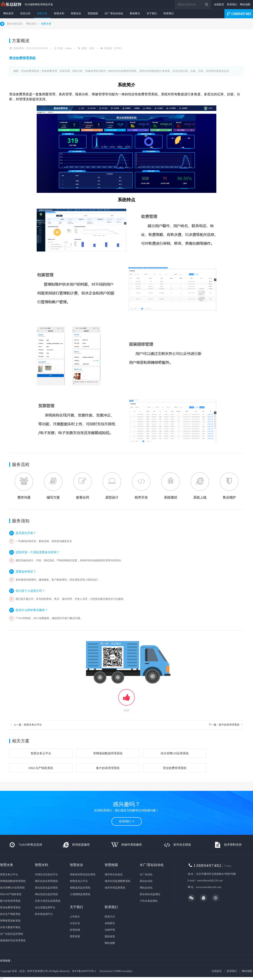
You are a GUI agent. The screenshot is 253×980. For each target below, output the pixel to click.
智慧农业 (76, 13)
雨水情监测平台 (44, 914)
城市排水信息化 (114, 875)
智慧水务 (42, 13)
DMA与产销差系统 (41, 768)
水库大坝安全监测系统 (48, 901)
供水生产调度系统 (10, 914)
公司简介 (75, 917)
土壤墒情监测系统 (80, 894)
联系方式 (110, 917)
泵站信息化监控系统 (46, 888)
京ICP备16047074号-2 (84, 971)
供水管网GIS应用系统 (175, 753)
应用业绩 (75, 930)
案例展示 (135, 13)
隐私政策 (110, 936)
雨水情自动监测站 (150, 894)
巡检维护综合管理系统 (13, 940)
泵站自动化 (146, 881)
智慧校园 (93, 13)
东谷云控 (25, 13)
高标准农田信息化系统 (83, 875)
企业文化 (75, 923)
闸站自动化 (146, 888)
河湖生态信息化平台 (46, 875)
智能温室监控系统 (80, 888)
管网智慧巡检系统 (10, 921)
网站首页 (8, 13)
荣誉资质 (75, 936)
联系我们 (232, 4)
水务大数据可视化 (10, 927)
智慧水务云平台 (41, 753)
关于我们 (152, 13)
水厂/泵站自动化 (114, 13)
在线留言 (219, 4)
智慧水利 (59, 13)
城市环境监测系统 (115, 888)
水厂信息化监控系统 (12, 934)
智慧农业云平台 (79, 881)
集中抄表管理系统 (108, 768)
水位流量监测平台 (45, 907)
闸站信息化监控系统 (46, 894)
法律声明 (110, 930)
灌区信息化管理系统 (46, 881)
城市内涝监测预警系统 (118, 881)
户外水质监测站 (149, 901)
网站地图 (245, 4)
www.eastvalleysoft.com (209, 887)
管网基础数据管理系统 (108, 753)
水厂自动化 (146, 875)
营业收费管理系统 (175, 768)
